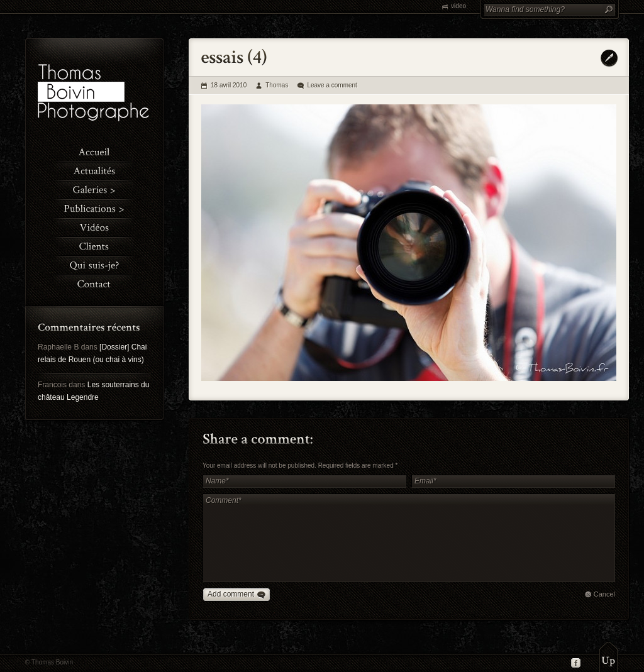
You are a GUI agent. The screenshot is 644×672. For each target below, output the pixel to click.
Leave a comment (332, 85)
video (458, 6)
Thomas (277, 85)
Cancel (604, 594)
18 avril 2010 (229, 85)
